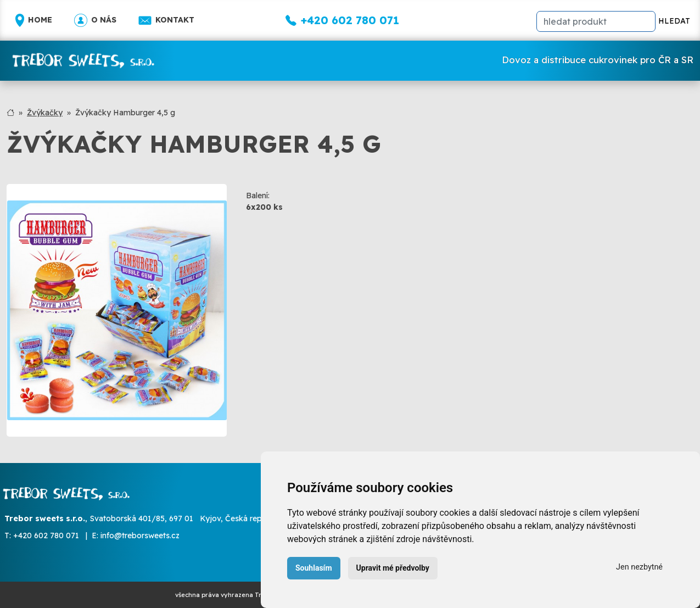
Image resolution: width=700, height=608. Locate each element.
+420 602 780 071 (46, 536)
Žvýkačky (45, 113)
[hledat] (596, 21)
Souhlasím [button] (314, 568)
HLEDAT (674, 21)
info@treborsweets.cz (140, 536)
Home (34, 20)
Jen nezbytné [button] (639, 567)
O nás (95, 20)
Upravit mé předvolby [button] (393, 568)
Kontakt (166, 20)
